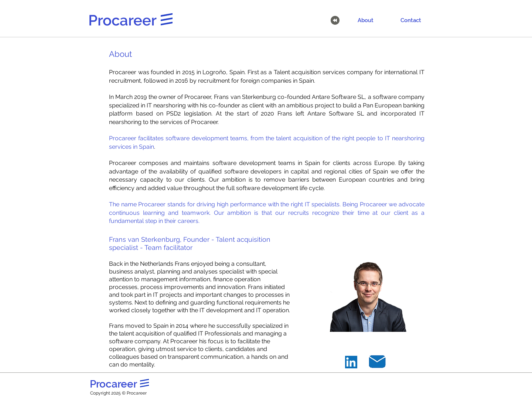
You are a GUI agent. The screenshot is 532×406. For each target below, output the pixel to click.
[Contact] (411, 20)
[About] (365, 20)
